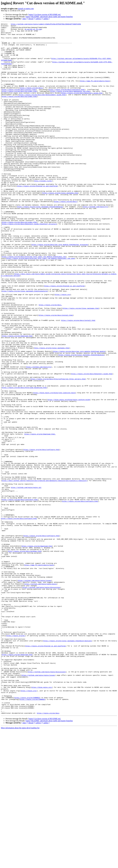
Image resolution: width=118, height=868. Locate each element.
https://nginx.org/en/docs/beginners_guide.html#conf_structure (29, 264)
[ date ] (24, 19)
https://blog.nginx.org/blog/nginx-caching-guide (69, 475)
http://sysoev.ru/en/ (43, 212)
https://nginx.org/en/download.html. (40, 516)
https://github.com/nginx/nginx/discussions (41, 700)
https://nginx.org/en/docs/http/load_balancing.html (24, 461)
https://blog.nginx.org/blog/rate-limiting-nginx (54, 467)
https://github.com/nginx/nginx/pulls (41, 696)
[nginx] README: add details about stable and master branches (49, 17)
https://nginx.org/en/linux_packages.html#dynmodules (40, 243)
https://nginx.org (63, 349)
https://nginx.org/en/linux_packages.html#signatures (25, 345)
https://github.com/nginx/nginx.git (26, 580)
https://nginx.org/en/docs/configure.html (66, 103)
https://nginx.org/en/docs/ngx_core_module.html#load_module (79, 417)
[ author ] (46, 19)
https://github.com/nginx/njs (95, 243)
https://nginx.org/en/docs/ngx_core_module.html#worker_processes (60, 289)
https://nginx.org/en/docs (48, 851)
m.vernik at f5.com (33, 31)
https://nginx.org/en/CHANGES (27, 833)
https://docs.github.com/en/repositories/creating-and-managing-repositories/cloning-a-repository (45, 572)
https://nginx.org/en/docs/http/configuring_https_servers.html (58, 450)
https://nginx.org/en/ (16, 758)
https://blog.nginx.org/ (42, 820)
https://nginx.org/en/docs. (50, 361)
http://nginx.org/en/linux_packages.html (52, 413)
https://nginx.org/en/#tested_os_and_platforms (37, 219)
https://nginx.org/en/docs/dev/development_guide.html (42, 109)
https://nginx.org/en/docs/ (32, 101)
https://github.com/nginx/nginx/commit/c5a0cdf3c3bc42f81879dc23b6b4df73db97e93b (46, 24)
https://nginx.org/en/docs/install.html (19, 103)
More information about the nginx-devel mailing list (20, 866)
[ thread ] (31, 19)
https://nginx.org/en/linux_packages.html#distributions (67, 764)
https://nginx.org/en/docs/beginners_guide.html (82, 107)
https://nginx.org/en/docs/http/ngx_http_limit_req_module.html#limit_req (34, 303)
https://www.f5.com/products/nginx (95, 93)
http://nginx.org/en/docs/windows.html (25, 657)
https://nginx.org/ (29, 824)
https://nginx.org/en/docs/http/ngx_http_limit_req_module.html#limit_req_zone (41, 305)
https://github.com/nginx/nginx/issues (35, 692)
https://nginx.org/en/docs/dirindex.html (19, 105)
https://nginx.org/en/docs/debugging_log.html (70, 105)
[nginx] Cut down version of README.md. (44, 15)
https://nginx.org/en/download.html (17, 399)
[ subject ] (38, 19)
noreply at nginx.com (26, 9)
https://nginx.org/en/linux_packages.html (60, 227)
